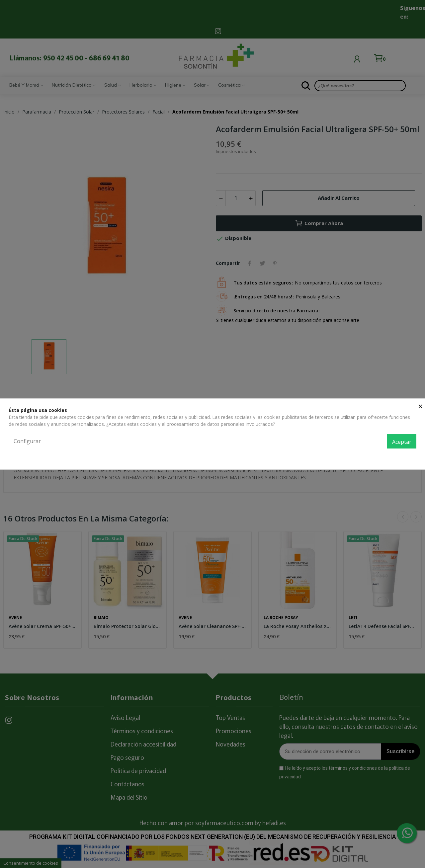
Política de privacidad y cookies (383, 456)
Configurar (27, 441)
